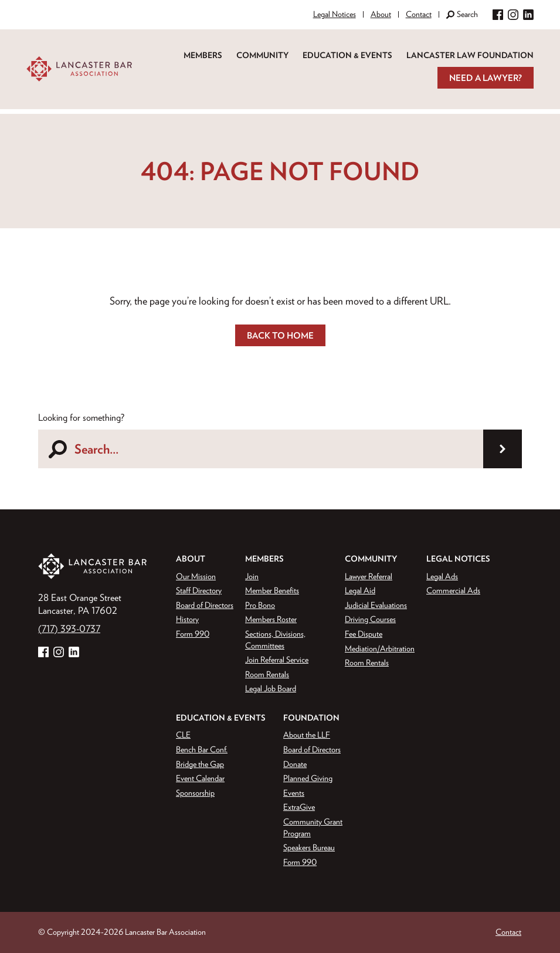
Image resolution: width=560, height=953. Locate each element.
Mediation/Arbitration (380, 648)
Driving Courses (370, 619)
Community (262, 55)
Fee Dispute (364, 634)
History (187, 619)
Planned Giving (308, 778)
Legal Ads (442, 576)
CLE (183, 735)
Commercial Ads (453, 590)
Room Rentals (267, 674)
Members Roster (271, 619)
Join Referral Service (277, 660)
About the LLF (307, 735)
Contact (419, 14)
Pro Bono (260, 605)
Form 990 (193, 634)
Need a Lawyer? (486, 78)
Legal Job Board (271, 688)
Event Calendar (200, 778)
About (381, 14)
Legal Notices (335, 14)
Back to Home (280, 335)
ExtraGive (299, 807)
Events (294, 793)
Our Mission (196, 576)
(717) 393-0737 (69, 628)
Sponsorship (195, 793)
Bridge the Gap (200, 764)
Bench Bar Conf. (202, 749)
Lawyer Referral (369, 576)
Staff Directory (199, 590)
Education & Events (347, 55)
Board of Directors (205, 605)
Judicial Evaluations (376, 605)
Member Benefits (272, 590)
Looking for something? (81, 417)
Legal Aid (360, 590)
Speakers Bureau (309, 847)
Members (203, 55)
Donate (295, 764)
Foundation (311, 718)
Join (252, 576)
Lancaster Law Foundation (470, 55)
